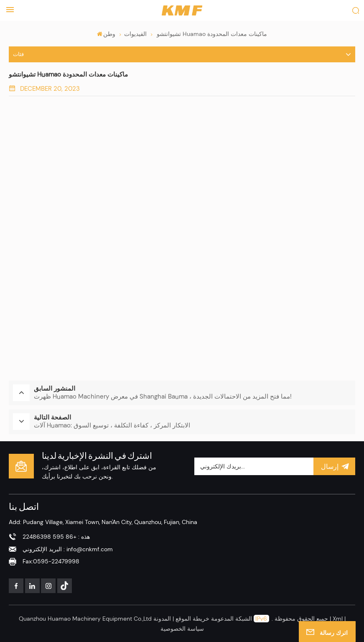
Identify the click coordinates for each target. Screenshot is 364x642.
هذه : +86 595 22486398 (56, 536)
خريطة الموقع (192, 618)
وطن (106, 34)
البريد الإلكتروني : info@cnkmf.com (68, 548)
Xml (338, 618)
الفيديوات (135, 34)
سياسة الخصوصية (182, 628)
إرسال (334, 466)
